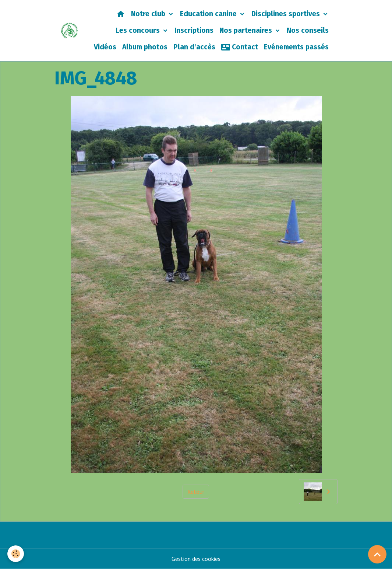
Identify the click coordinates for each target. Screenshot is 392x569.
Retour (196, 492)
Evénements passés (296, 47)
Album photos (145, 47)
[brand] (70, 31)
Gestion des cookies (196, 559)
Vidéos (105, 47)
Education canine (209, 14)
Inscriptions (194, 30)
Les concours (139, 30)
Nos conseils (308, 30)
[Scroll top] (377, 554)
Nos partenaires (247, 30)
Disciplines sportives (287, 14)
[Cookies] (16, 554)
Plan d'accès (194, 47)
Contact (240, 47)
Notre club (149, 14)
